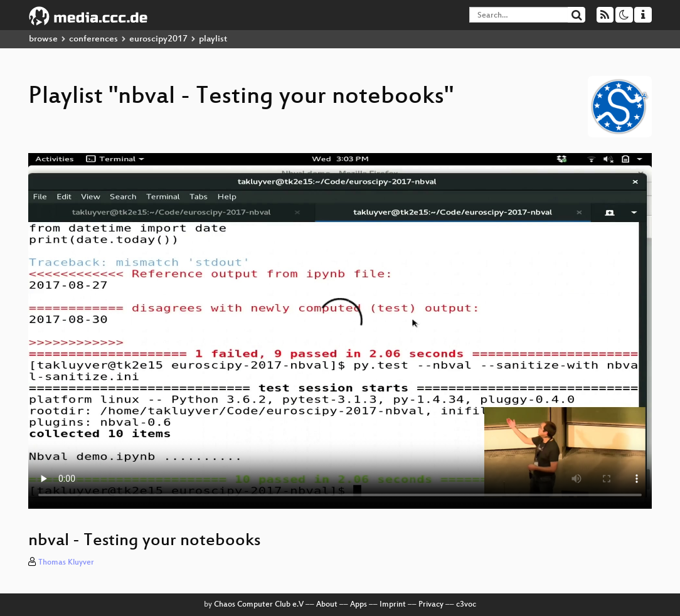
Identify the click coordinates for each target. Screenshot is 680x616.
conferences (93, 39)
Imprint (393, 605)
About (327, 605)
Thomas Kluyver (66, 563)
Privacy (431, 605)
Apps (359, 605)
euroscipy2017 (158, 39)
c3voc (466, 605)
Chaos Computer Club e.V (259, 605)
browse (43, 39)
